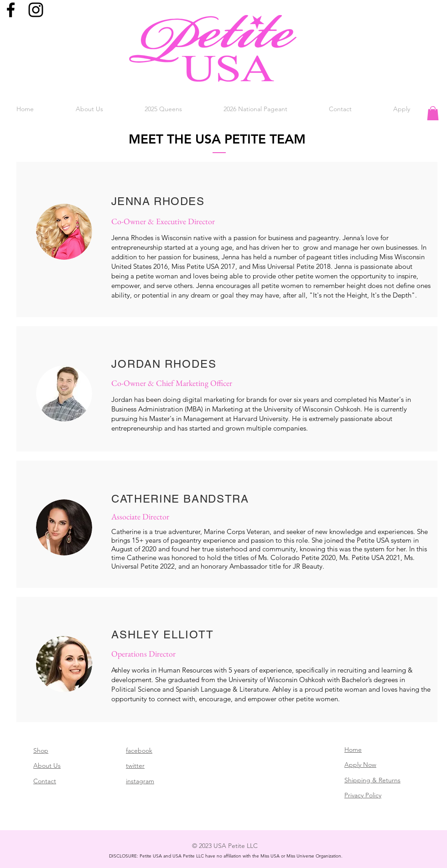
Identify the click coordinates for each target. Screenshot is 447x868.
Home (353, 750)
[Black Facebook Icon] (11, 10)
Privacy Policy (363, 795)
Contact (45, 781)
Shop (41, 750)
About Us (47, 765)
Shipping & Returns (372, 780)
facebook (139, 750)
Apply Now (360, 765)
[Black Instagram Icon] (36, 10)
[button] (89, 109)
